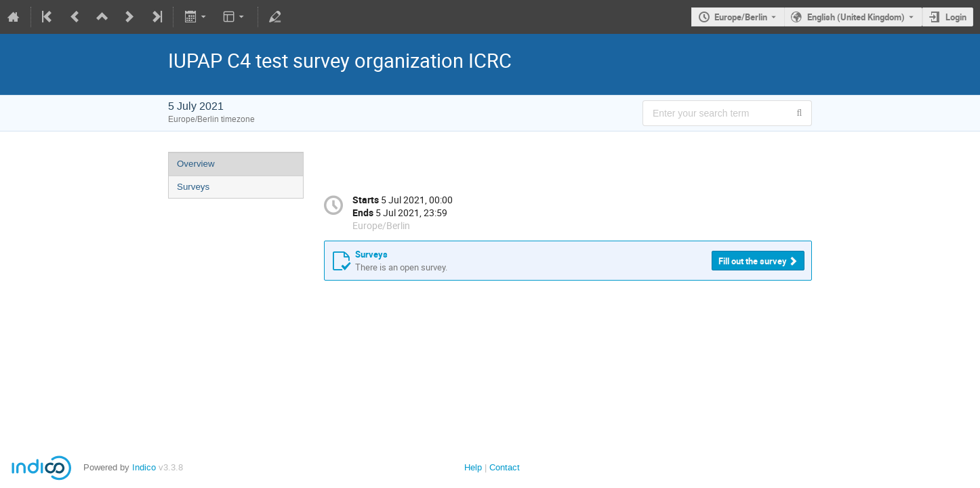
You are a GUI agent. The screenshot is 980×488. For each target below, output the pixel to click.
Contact (505, 467)
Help (473, 467)
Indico (144, 467)
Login (956, 17)
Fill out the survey (753, 261)
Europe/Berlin (741, 17)
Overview (196, 164)
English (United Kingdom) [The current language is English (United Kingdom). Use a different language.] (856, 17)
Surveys (193, 187)
